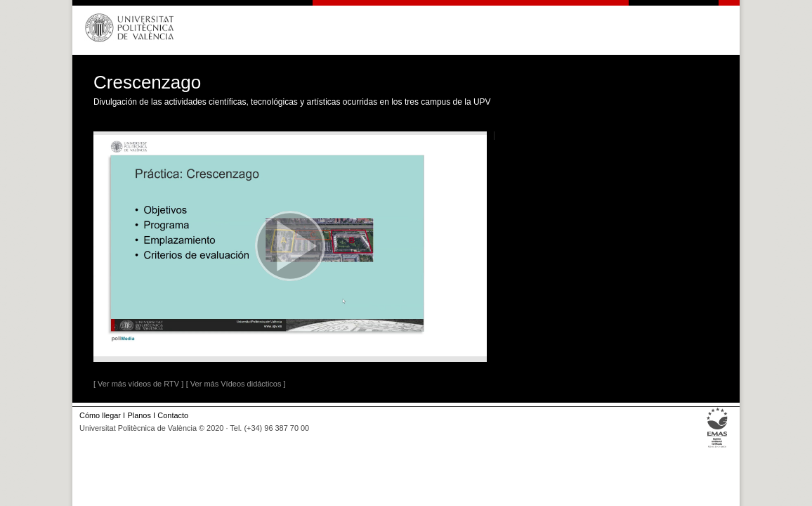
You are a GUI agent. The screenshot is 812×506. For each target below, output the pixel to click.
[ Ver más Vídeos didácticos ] (236, 384)
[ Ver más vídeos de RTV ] (138, 384)
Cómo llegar (100, 415)
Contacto (173, 415)
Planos (139, 415)
